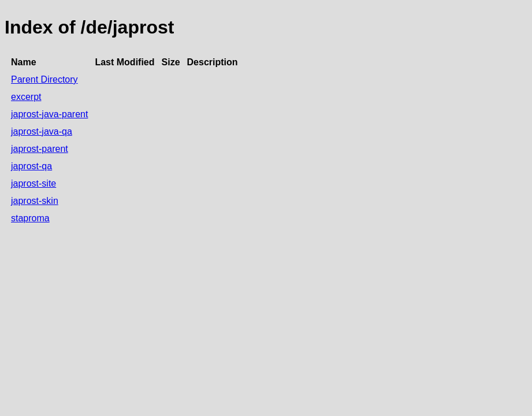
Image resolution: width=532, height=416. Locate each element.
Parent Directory (44, 79)
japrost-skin (35, 201)
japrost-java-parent (49, 114)
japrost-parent (40, 149)
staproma (30, 218)
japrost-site (34, 183)
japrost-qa (31, 166)
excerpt (26, 97)
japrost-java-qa (42, 131)
